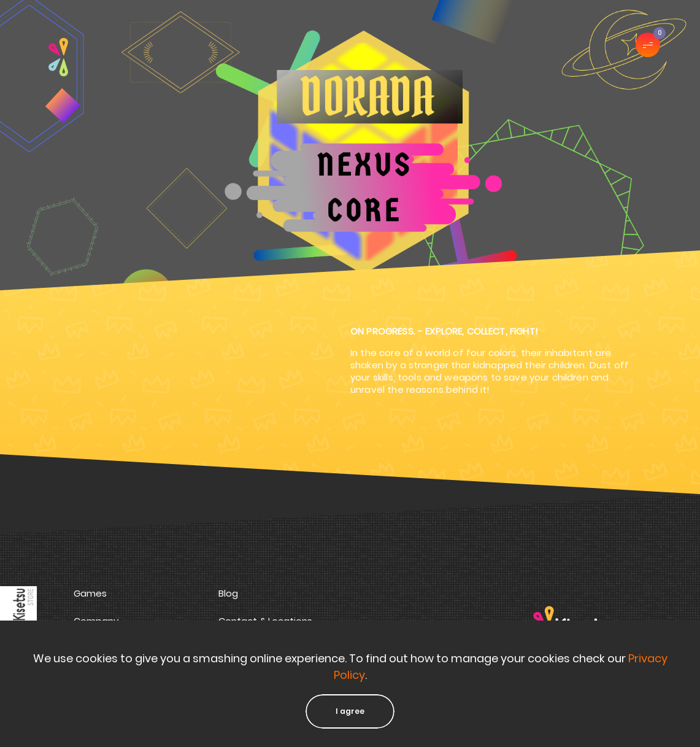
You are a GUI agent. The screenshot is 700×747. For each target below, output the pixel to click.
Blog (228, 593)
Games (90, 593)
